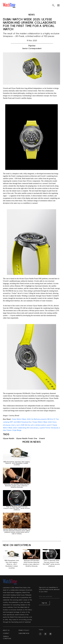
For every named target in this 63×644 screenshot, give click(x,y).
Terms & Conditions (7, 638)
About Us (6, 630)
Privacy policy (24, 630)
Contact (6, 633)
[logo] (9, 5)
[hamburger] (58, 5)
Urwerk (42, 439)
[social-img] (40, 634)
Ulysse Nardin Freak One (27, 439)
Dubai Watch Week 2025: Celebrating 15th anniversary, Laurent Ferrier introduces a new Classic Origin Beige (31, 428)
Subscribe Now (24, 633)
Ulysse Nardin (9, 439)
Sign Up (44, 603)
